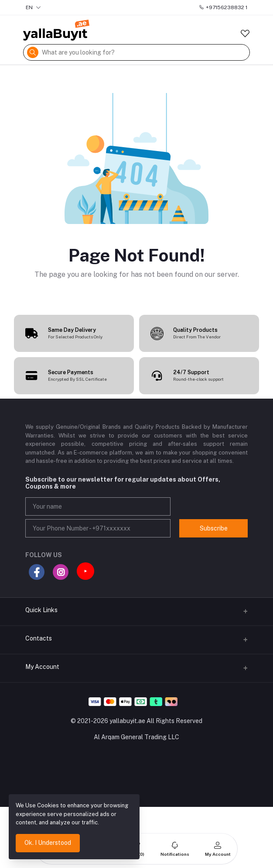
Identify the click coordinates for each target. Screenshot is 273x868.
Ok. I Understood (48, 843)
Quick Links (41, 610)
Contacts (39, 638)
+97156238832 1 (223, 7)
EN (33, 7)
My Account (42, 667)
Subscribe (214, 528)
